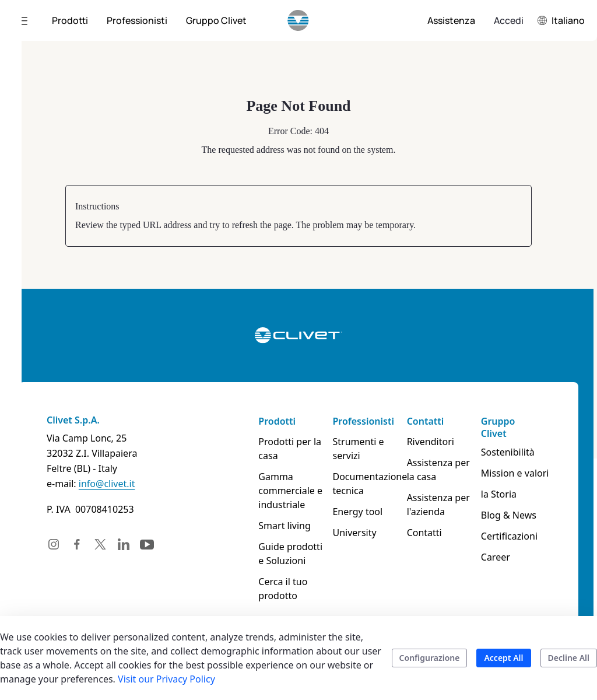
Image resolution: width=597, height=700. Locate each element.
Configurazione (430, 658)
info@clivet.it (107, 484)
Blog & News (509, 515)
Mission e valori (515, 473)
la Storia (499, 494)
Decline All (569, 658)
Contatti (426, 421)
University (354, 533)
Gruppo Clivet (498, 427)
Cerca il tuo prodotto (283, 589)
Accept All (503, 658)
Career (496, 557)
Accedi (509, 20)
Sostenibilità (508, 452)
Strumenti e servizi (358, 449)
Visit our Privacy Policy (166, 679)
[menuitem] (70, 20)
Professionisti (363, 421)
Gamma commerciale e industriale (290, 491)
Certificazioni (509, 536)
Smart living (285, 526)
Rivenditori (431, 442)
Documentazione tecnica (367, 484)
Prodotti (277, 421)
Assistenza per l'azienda (438, 505)
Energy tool (357, 512)
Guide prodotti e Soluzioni (290, 554)
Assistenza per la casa (438, 470)
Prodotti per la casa (290, 449)
